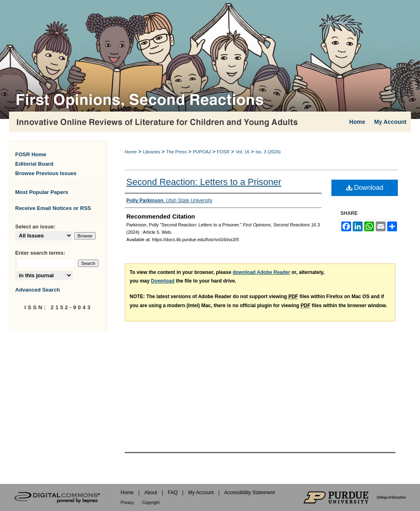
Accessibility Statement (250, 493)
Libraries (151, 152)
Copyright (151, 503)
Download (365, 188)
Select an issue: (35, 227)
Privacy (127, 503)
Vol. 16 (242, 152)
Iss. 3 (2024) (268, 152)
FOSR (223, 152)
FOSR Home (31, 154)
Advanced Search (38, 290)
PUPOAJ (202, 152)
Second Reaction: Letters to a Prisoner (204, 182)
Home (131, 152)
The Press (176, 152)
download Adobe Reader (261, 272)
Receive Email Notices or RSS (53, 208)
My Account (201, 493)
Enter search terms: (40, 253)
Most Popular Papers (42, 192)
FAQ (173, 493)
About (151, 493)
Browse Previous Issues (46, 173)
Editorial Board (34, 164)
